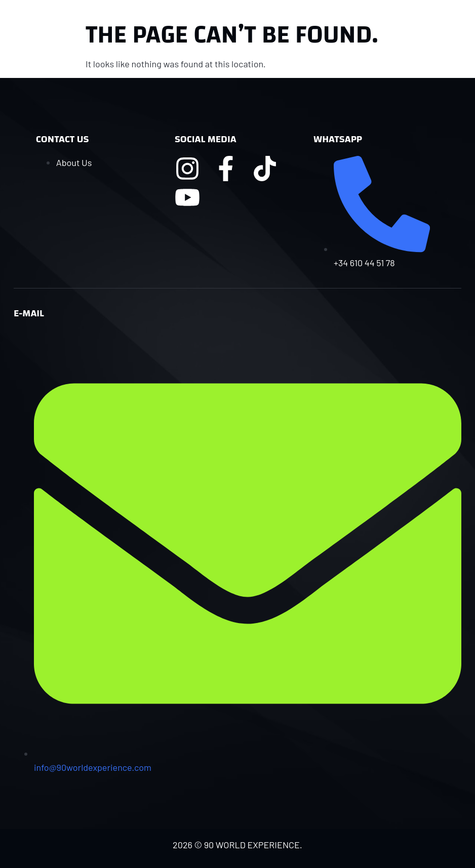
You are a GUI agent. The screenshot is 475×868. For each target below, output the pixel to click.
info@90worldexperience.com (93, 767)
